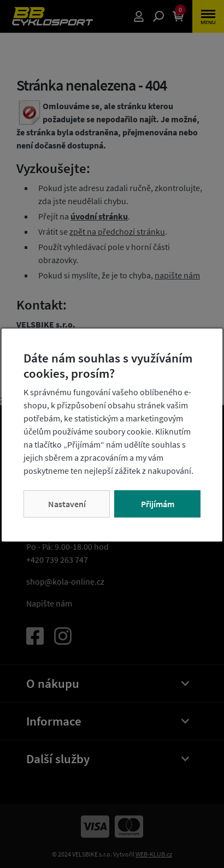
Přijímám (158, 504)
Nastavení (67, 504)
